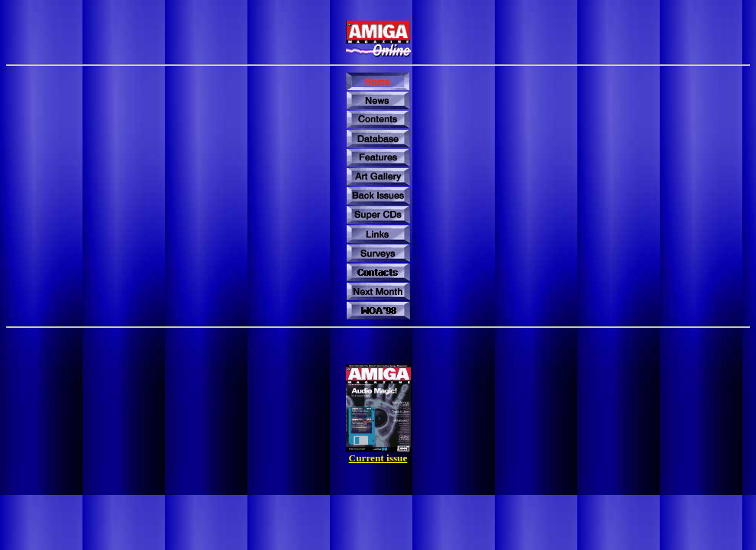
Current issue (378, 458)
